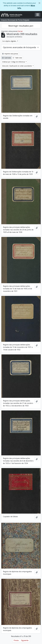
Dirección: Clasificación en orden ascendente (17, 66)
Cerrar (20, 31)
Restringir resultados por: (21, 26)
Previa (16, 640)
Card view (7, 58)
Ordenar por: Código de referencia (14, 62)
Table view (17, 58)
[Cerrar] (39, 3)
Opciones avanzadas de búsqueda (19, 47)
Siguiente (25, 640)
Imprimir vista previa (10, 54)
